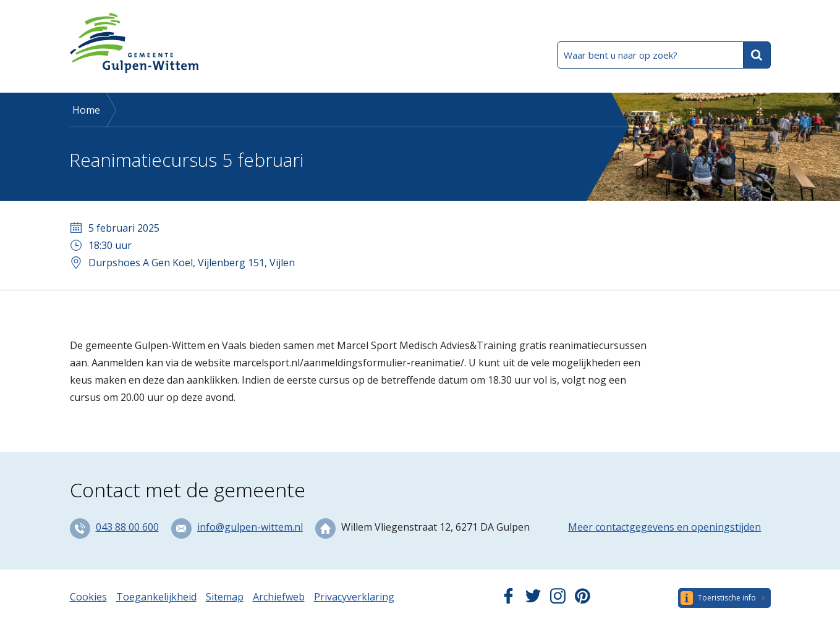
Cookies (88, 597)
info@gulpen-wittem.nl (250, 527)
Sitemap (225, 597)
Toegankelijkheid (156, 597)
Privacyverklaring (354, 597)
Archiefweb (279, 597)
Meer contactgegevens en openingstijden (664, 527)
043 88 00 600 (127, 527)
